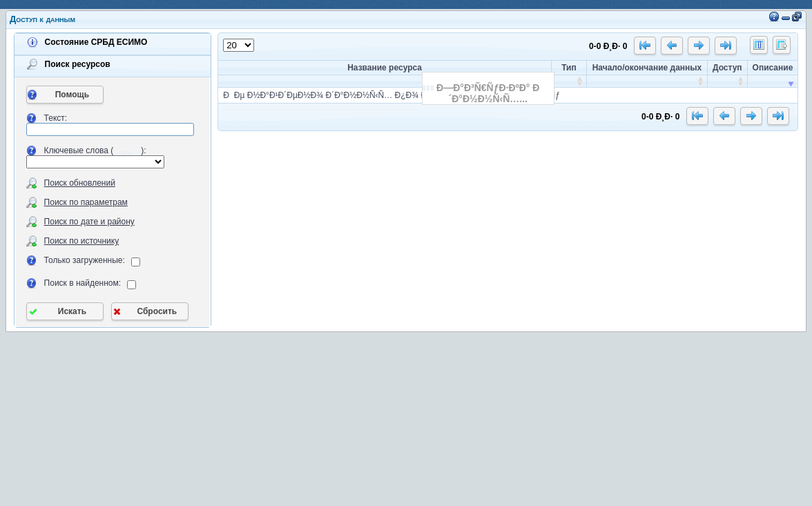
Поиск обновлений (80, 183)
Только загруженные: (85, 260)
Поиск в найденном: (83, 283)
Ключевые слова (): (95, 150)
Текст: (56, 118)
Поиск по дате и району (89, 222)
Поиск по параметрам (86, 202)
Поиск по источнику (82, 241)
